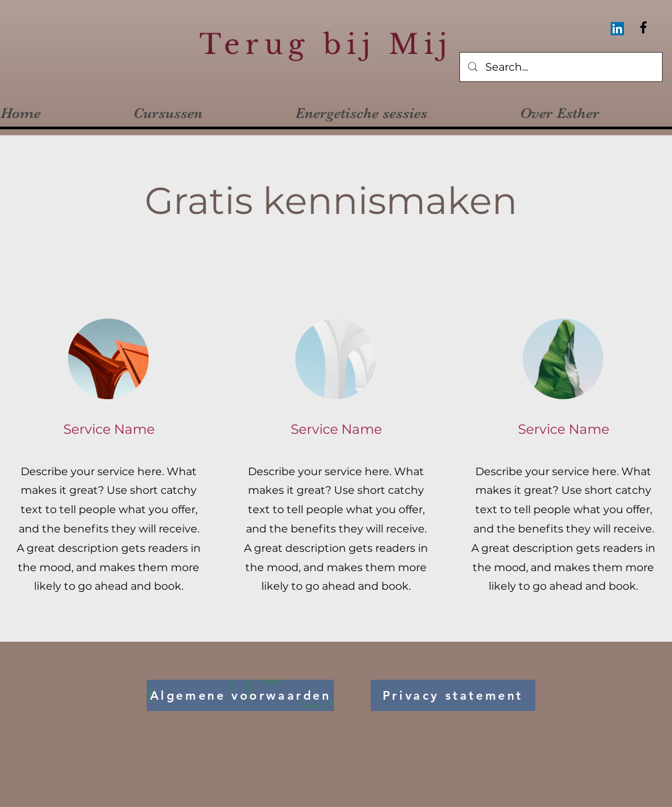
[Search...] (560, 68)
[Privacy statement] (453, 695)
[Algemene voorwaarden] (240, 695)
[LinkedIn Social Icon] (617, 29)
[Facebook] (643, 27)
